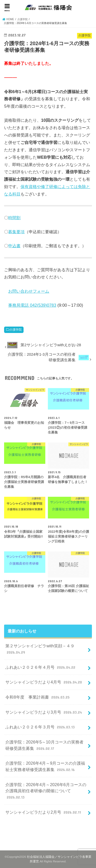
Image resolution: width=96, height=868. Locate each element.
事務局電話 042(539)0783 (32, 305)
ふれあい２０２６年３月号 (41, 727)
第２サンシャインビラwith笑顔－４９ (40, 649)
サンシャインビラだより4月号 (44, 682)
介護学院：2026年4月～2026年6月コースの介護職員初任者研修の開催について (46, 791)
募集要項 (16, 232)
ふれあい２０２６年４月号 (41, 667)
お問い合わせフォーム (29, 291)
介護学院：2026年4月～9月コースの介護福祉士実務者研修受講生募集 (45, 767)
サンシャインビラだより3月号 (44, 712)
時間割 (14, 218)
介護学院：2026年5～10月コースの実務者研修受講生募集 (44, 745)
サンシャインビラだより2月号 (44, 812)
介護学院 (16, 330)
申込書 (14, 246)
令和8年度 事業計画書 (38, 697)
